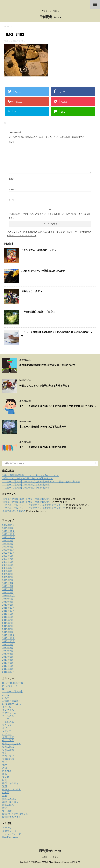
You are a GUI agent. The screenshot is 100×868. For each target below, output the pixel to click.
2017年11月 (8, 638)
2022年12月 (8, 531)
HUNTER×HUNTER (13, 683)
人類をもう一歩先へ (32, 291)
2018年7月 (8, 620)
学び (5, 762)
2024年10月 (8, 525)
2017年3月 (8, 663)
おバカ (6, 695)
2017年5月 (8, 657)
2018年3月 (8, 626)
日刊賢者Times (50, 17)
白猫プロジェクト (12, 789)
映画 (5, 774)
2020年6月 (8, 577)
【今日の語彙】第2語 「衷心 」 (38, 312)
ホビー (6, 728)
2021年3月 (8, 565)
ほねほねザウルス (12, 704)
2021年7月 (8, 559)
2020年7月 (8, 574)
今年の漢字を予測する (14, 511)
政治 (5, 768)
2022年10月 (8, 537)
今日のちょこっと (12, 744)
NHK (5, 689)
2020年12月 (8, 568)
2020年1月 (8, 593)
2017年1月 (8, 669)
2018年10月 (8, 611)
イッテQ (7, 707)
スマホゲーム (9, 713)
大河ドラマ (8, 756)
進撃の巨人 (8, 805)
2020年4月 (8, 583)
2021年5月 (8, 562)
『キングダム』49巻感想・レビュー (40, 250)
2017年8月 (8, 648)
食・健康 (7, 811)
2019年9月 (8, 599)
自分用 (6, 792)
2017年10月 (8, 641)
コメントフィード (12, 834)
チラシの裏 (8, 716)
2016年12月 (8, 672)
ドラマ (6, 719)
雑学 (5, 808)
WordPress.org (10, 837)
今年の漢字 (8, 740)
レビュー (7, 734)
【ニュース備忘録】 (13, 692)
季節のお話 (8, 759)
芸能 (5, 796)
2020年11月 (8, 571)
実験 (5, 765)
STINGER (76, 862)
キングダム (8, 710)
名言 (5, 753)
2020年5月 (8, 580)
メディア (7, 731)
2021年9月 (8, 556)
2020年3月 (8, 586)
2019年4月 (8, 602)
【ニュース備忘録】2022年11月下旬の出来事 (43, 427)
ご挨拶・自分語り (12, 701)
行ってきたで (9, 799)
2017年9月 (8, 645)
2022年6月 (8, 544)
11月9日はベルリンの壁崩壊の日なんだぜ (43, 271)
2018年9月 (8, 614)
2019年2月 (8, 605)
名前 (11, 179)
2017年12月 (8, 635)
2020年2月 (8, 589)
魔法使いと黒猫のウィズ (15, 814)
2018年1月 (8, 632)
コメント (13, 142)
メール (12, 190)
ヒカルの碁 (8, 722)
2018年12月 (8, 608)
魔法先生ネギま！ (12, 817)
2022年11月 (8, 534)
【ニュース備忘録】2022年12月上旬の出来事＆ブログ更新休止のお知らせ (58, 406)
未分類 (6, 777)
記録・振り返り (10, 802)
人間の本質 (8, 737)
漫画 (5, 786)
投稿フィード (9, 831)
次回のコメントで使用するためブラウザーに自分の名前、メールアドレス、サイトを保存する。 (50, 216)
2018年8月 (8, 617)
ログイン (7, 828)
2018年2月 (8, 629)
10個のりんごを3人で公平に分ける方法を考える (44, 386)
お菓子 (6, 698)
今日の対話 (8, 747)
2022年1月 (8, 547)
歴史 (5, 780)
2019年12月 (8, 596)
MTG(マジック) (10, 686)
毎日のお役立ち (10, 783)
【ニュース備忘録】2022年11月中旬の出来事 (43, 447)
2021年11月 (8, 550)
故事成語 (7, 771)
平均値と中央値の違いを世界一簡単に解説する (27, 499)
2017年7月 (8, 651)
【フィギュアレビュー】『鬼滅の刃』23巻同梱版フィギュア (34, 505)
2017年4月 (8, 660)
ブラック (7, 725)
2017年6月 (8, 654)
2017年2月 (8, 666)
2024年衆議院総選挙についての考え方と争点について (47, 365)
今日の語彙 (8, 750)
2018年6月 (8, 623)
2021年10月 (8, 553)
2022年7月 (8, 541)
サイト (12, 200)
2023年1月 (8, 528)
